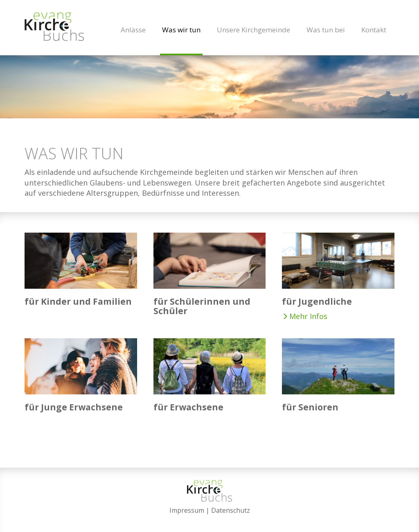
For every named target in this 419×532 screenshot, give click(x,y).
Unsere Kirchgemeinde (253, 30)
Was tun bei (326, 30)
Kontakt (374, 30)
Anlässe (133, 30)
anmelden (210, 521)
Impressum (187, 510)
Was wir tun (181, 30)
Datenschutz (231, 510)
